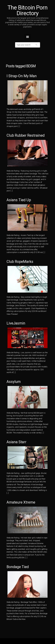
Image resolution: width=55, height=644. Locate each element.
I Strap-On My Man (22, 76)
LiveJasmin (16, 323)
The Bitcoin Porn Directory (27, 10)
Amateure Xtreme (21, 502)
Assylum (14, 382)
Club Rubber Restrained (26, 135)
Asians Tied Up (19, 200)
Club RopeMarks (20, 262)
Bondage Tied (18, 567)
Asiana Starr (16, 442)
